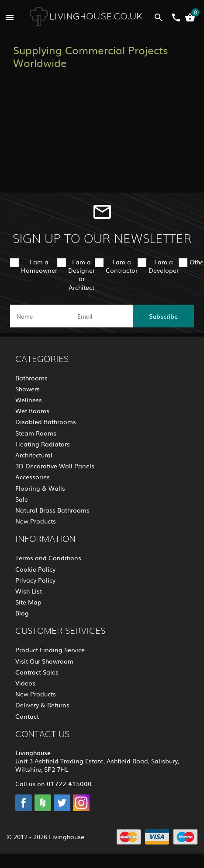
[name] (40, 316)
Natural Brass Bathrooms (52, 510)
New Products (36, 521)
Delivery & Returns (42, 705)
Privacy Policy (35, 580)
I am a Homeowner (39, 266)
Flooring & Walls (40, 488)
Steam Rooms (36, 433)
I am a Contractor (122, 266)
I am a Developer (164, 266)
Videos (25, 683)
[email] (101, 316)
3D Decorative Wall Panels (55, 466)
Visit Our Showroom (44, 661)
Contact (27, 716)
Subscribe (163, 316)
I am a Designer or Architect (81, 274)
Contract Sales (37, 672)
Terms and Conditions (48, 558)
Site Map (28, 602)
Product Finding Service (50, 650)
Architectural (34, 455)
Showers (28, 389)
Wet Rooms (32, 411)
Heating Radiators (43, 444)
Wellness (29, 400)
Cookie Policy (35, 569)
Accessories (33, 477)
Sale (22, 499)
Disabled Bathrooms (46, 422)
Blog (22, 613)
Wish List (29, 591)
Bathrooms (31, 378)
